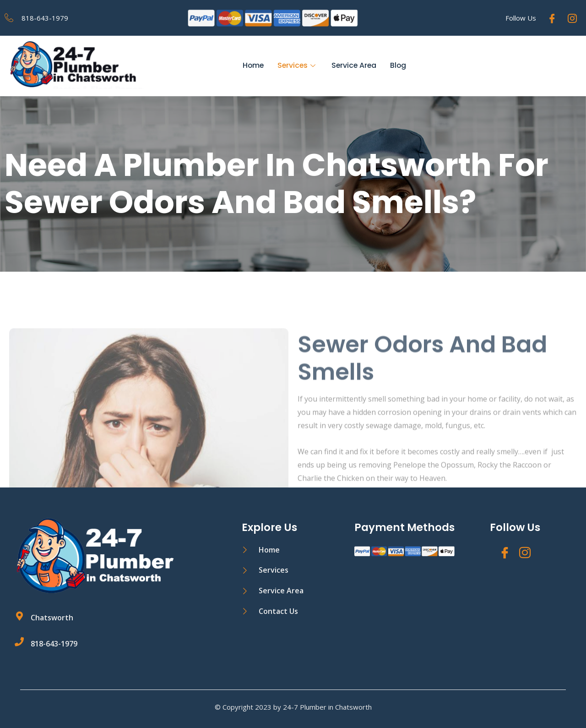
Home (252, 66)
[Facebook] (552, 18)
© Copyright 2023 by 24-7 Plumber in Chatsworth (293, 707)
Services (297, 66)
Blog (400, 66)
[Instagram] (572, 18)
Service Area (355, 66)
